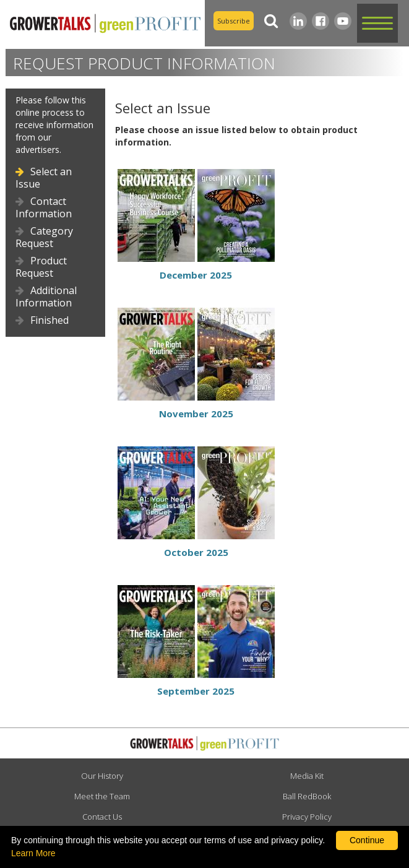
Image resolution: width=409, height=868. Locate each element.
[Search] (272, 21)
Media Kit (307, 776)
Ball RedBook (307, 796)
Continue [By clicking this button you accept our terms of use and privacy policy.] (367, 840)
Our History (102, 776)
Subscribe (234, 21)
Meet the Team (102, 796)
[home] (102, 23)
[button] (377, 23)
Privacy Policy (307, 817)
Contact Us (102, 817)
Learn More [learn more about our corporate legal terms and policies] (33, 853)
